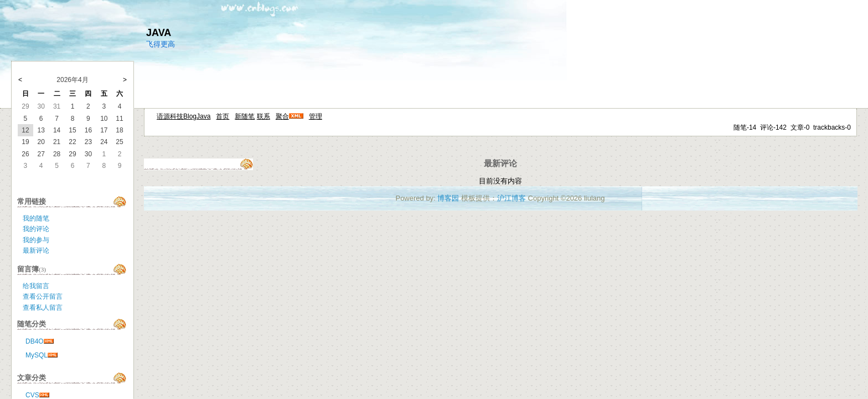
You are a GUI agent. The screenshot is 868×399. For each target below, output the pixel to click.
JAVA (159, 33)
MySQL (37, 355)
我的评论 (36, 229)
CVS (32, 395)
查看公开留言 (43, 296)
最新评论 (36, 250)
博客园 (448, 198)
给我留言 (36, 286)
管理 (316, 116)
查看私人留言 (43, 308)
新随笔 (245, 116)
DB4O (35, 341)
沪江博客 (512, 198)
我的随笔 (36, 218)
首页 (223, 116)
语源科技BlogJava (184, 116)
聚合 (282, 116)
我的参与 (36, 240)
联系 (263, 116)
